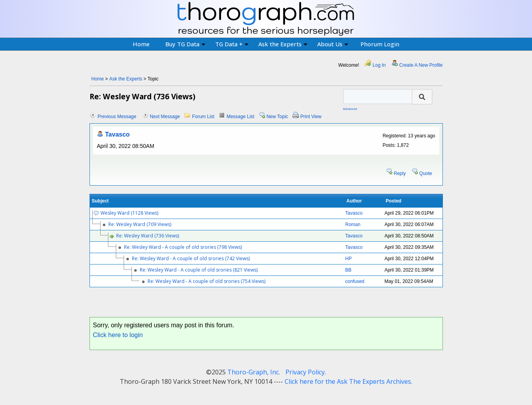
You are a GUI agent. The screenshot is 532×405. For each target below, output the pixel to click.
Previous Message (117, 117)
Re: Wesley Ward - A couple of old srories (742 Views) (191, 258)
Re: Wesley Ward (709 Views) (140, 224)
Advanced (350, 109)
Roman (353, 224)
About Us (333, 44)
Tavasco (118, 134)
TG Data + (232, 44)
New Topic (277, 117)
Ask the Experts (283, 44)
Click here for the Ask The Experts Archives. (348, 381)
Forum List (203, 117)
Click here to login (118, 335)
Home (141, 44)
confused (355, 281)
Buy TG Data (185, 44)
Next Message (165, 117)
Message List (240, 117)
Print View (311, 117)
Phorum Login (380, 44)
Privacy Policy (305, 372)
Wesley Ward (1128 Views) (129, 213)
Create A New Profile (421, 65)
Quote (426, 173)
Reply (400, 173)
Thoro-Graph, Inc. (254, 372)
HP (348, 259)
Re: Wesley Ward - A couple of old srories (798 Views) (183, 247)
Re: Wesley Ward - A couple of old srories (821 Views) (199, 270)
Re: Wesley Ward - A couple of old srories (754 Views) (207, 281)
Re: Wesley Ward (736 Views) (148, 236)
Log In (379, 65)
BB (348, 270)
